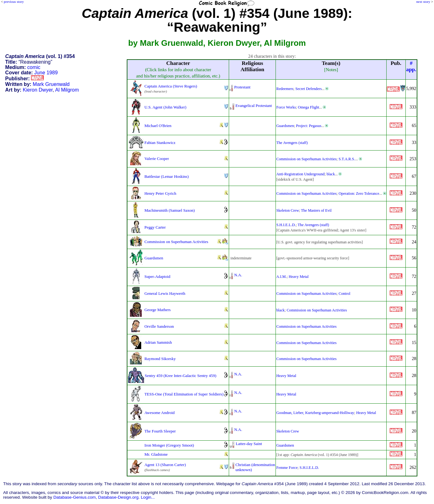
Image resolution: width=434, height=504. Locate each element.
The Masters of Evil (316, 210)
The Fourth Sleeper (160, 431)
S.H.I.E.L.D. (286, 225)
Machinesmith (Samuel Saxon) (169, 210)
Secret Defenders (308, 89)
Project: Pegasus (309, 126)
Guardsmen (285, 126)
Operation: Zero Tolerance (359, 194)
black (331, 174)
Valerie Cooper (157, 159)
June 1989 (46, 73)
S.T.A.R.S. (347, 159)
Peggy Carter (155, 227)
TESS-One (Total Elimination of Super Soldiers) (184, 394)
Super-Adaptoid (157, 276)
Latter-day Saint (249, 444)
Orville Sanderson (159, 326)
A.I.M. (281, 277)
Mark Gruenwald (51, 84)
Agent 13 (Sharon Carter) (165, 465)
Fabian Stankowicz (160, 143)
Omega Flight (308, 107)
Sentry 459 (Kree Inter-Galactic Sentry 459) (180, 376)
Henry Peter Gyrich (160, 193)
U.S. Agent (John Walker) (165, 107)
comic (34, 67)
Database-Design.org (118, 497)
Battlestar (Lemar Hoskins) (166, 176)
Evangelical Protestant (254, 106)
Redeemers (285, 89)
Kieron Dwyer (38, 90)
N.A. (238, 275)
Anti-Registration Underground (300, 174)
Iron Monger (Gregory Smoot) (169, 445)
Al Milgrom (67, 90)
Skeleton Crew (287, 210)
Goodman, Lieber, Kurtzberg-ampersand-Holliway (315, 413)
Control (344, 294)
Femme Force (287, 468)
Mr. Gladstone (156, 454)
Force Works (286, 107)
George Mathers (158, 310)
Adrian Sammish (158, 342)
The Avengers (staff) (292, 143)
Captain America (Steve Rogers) (171, 86)
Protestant (242, 87)
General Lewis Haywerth (165, 293)
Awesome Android (159, 413)
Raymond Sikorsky (160, 359)
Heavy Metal (299, 277)
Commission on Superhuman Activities (306, 159)
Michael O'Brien (158, 126)
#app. (411, 66)
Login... (148, 497)
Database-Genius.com (75, 497)
